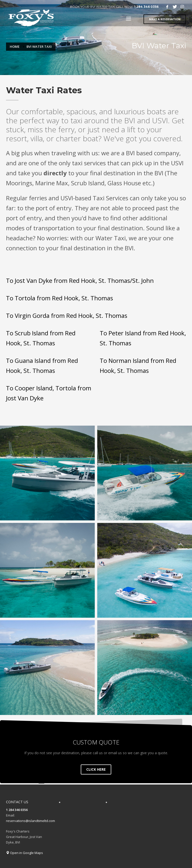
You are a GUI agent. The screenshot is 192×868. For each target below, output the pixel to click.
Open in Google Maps (24, 853)
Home (15, 47)
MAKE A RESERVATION (165, 19)
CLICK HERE (96, 769)
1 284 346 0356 (146, 7)
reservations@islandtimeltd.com (30, 821)
